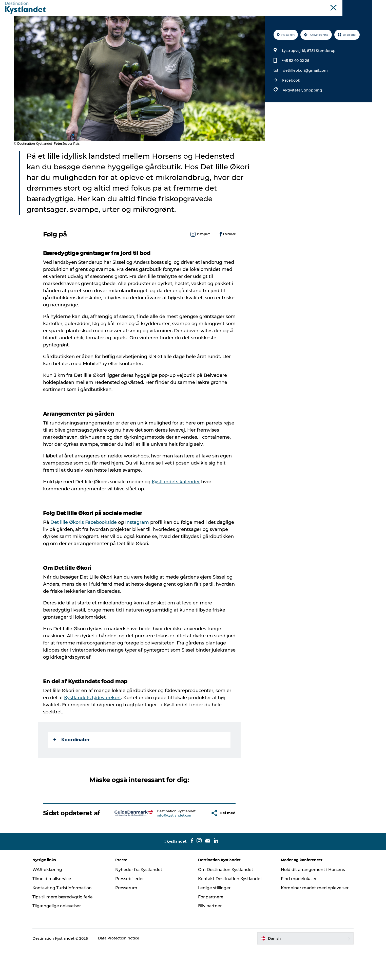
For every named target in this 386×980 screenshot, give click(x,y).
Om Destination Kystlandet (226, 901)
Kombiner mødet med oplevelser (313, 919)
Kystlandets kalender (176, 506)
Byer (182, 16)
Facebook (291, 104)
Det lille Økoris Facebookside (84, 546)
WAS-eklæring (51, 901)
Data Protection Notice (123, 970)
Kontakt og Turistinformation (66, 919)
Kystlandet (234, 5)
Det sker (162, 16)
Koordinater (72, 764)
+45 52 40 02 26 (295, 85)
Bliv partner (210, 938)
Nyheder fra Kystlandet (141, 901)
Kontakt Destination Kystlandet (231, 910)
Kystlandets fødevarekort (93, 722)
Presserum (128, 919)
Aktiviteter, (293, 114)
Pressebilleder (132, 910)
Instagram (137, 546)
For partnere (211, 928)
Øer (314, 5)
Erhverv (366, 5)
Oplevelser (137, 16)
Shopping (313, 114)
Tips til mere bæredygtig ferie (66, 928)
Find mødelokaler (297, 910)
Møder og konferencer (338, 5)
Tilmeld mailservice (56, 910)
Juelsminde (298, 5)
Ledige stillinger (215, 919)
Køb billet (251, 16)
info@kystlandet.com (160, 845)
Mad (230, 16)
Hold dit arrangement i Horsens (312, 901)
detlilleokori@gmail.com (305, 95)
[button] (192, 841)
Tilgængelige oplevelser (60, 938)
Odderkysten (257, 5)
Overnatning (206, 16)
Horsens (278, 5)
